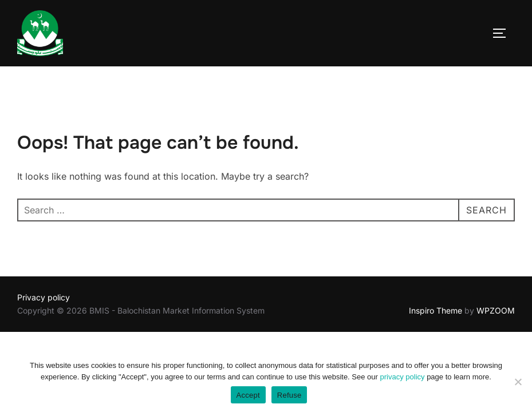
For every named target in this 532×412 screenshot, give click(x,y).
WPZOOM (496, 310)
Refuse (289, 395)
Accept (248, 395)
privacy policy (403, 377)
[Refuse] (518, 382)
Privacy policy (44, 297)
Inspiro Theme (436, 310)
